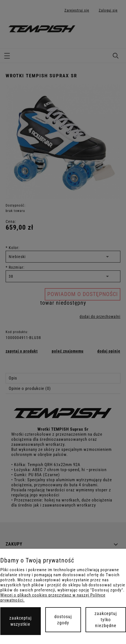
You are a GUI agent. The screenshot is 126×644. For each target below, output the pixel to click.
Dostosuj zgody (63, 620)
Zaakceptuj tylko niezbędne (106, 620)
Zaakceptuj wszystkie (21, 621)
